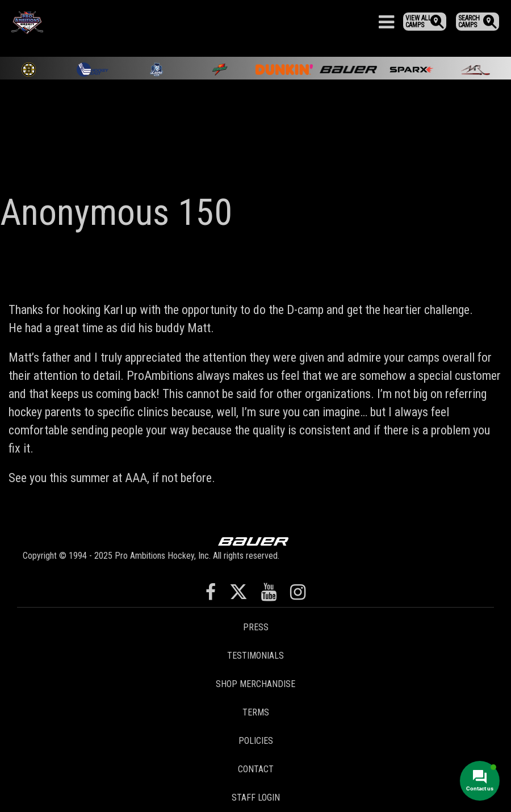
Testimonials (256, 656)
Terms (256, 712)
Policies (256, 741)
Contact (256, 769)
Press (256, 627)
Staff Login (256, 798)
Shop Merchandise (256, 684)
